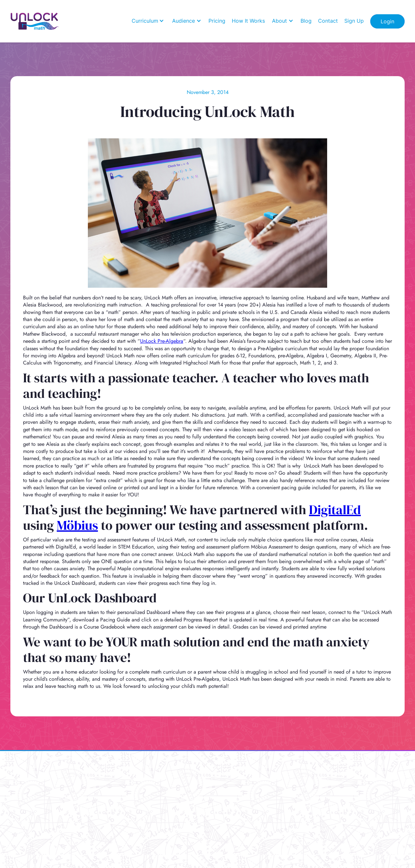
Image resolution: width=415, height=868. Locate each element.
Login (387, 21)
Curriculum (145, 21)
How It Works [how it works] (248, 21)
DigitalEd (335, 510)
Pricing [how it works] (217, 21)
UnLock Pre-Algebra (162, 341)
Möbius (77, 525)
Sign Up (354, 21)
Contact (328, 21)
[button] (148, 21)
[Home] (35, 21)
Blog (306, 21)
